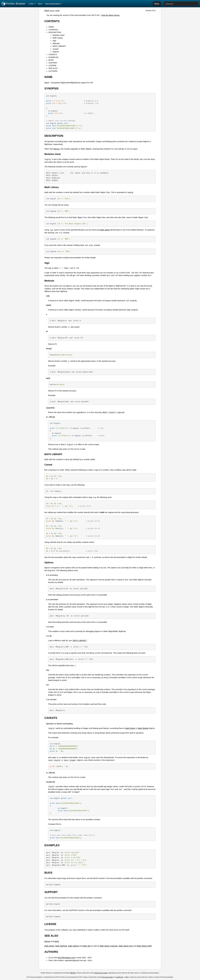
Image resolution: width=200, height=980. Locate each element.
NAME (51, 27)
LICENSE (52, 65)
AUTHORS (53, 71)
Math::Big (87, 946)
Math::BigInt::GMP (144, 946)
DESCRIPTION (55, 32)
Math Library (58, 38)
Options (56, 52)
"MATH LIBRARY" (80, 641)
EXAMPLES (53, 57)
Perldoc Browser (14, 4)
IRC (127, 977)
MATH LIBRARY (59, 46)
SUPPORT (53, 63)
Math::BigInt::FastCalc (109, 946)
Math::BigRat (143, 728)
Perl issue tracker (107, 977)
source (52, 11)
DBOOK (73, 973)
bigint (57, 941)
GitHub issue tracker (101, 973)
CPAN (57, 11)
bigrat (47, 10)
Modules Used (58, 35)
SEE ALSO (53, 68)
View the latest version (110, 15)
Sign (54, 41)
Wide (157, 4)
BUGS (51, 60)
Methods (56, 43)
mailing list (120, 977)
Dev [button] (40, 4)
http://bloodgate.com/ (66, 958)
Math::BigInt (105, 230)
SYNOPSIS (53, 30)
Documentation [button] (53, 4)
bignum (57, 149)
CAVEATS (53, 54)
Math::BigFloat (61, 946)
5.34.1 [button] (32, 4)
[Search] (181, 4)
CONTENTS (52, 21)
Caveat (55, 49)
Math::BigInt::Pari (126, 946)
